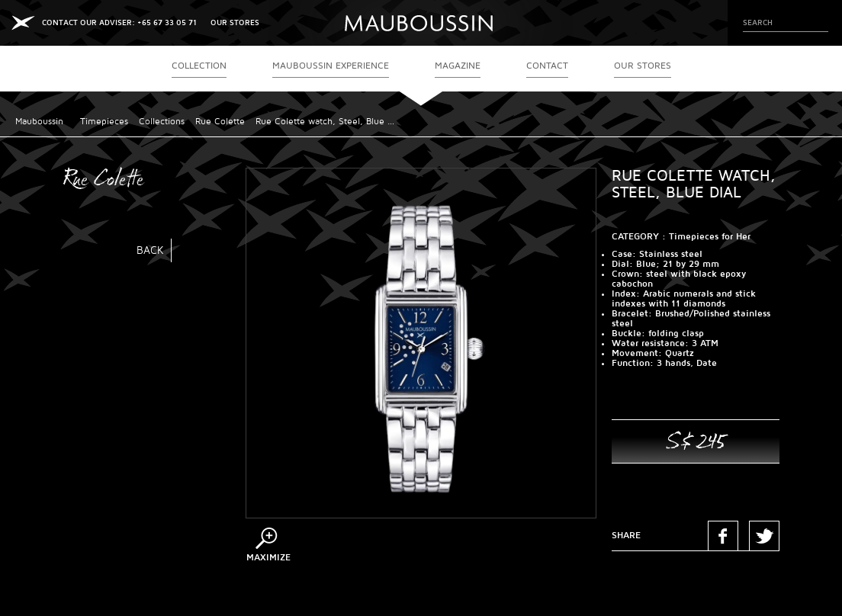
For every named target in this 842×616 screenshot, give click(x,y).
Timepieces (104, 122)
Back (150, 250)
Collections (162, 122)
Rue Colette (220, 122)
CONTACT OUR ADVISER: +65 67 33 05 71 (119, 22)
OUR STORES (235, 22)
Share (626, 536)
